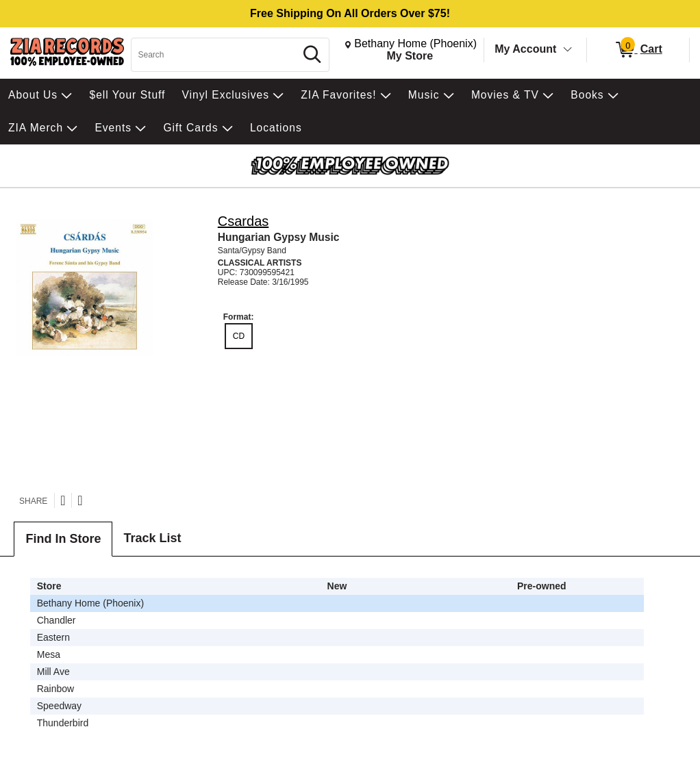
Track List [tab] (152, 538)
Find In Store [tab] (63, 539)
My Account (525, 49)
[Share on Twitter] (63, 500)
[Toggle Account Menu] (568, 50)
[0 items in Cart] (638, 50)
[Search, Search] (215, 55)
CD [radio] (239, 336)
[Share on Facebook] (80, 500)
